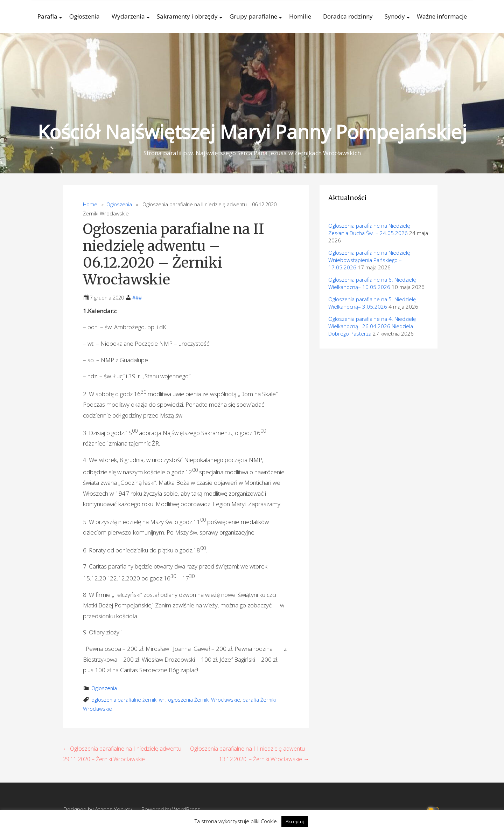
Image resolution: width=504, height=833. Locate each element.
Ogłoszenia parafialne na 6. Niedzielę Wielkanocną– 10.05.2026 (372, 283)
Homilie (300, 16)
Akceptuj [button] (295, 821)
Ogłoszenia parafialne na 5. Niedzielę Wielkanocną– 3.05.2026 (372, 303)
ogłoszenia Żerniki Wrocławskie (204, 700)
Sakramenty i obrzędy (187, 16)
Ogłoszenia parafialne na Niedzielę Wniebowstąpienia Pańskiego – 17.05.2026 (369, 260)
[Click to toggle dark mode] (434, 810)
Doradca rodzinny (348, 16)
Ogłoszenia (85, 16)
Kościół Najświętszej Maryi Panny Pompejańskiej (252, 132)
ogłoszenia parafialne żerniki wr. (128, 700)
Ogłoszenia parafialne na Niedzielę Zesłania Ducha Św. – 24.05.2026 (369, 229)
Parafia (47, 16)
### (137, 298)
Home (90, 204)
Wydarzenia (128, 16)
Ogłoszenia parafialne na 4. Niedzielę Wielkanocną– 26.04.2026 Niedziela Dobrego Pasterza (372, 326)
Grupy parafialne (253, 16)
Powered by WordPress (171, 810)
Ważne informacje (442, 16)
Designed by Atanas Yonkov (98, 810)
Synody (395, 16)
